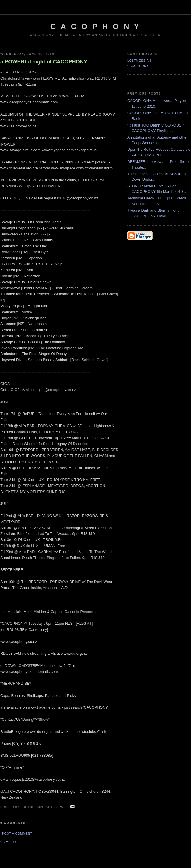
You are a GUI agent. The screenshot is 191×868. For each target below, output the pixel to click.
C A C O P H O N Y (95, 27)
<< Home (8, 842)
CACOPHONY (138, 66)
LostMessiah (139, 61)
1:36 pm (57, 807)
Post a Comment (17, 834)
